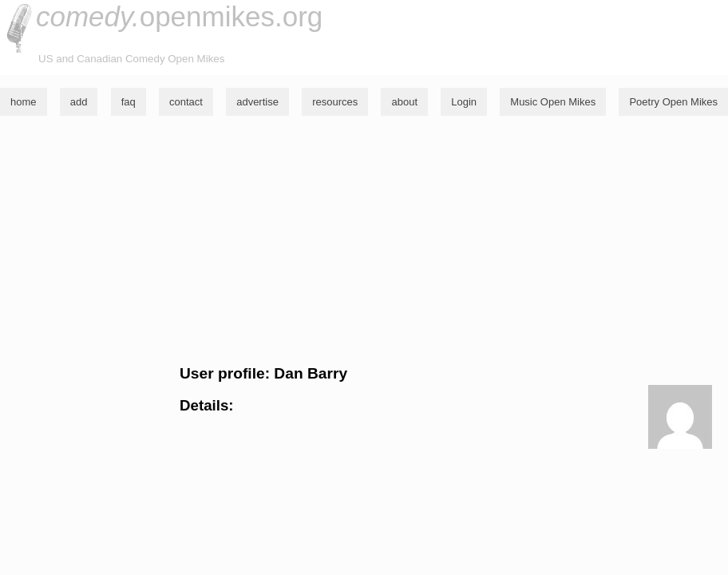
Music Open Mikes (553, 102)
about (404, 102)
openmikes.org (179, 16)
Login (464, 102)
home (24, 102)
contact (186, 102)
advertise (257, 102)
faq (129, 102)
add (79, 102)
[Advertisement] (364, 240)
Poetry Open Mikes (673, 102)
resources (335, 102)
